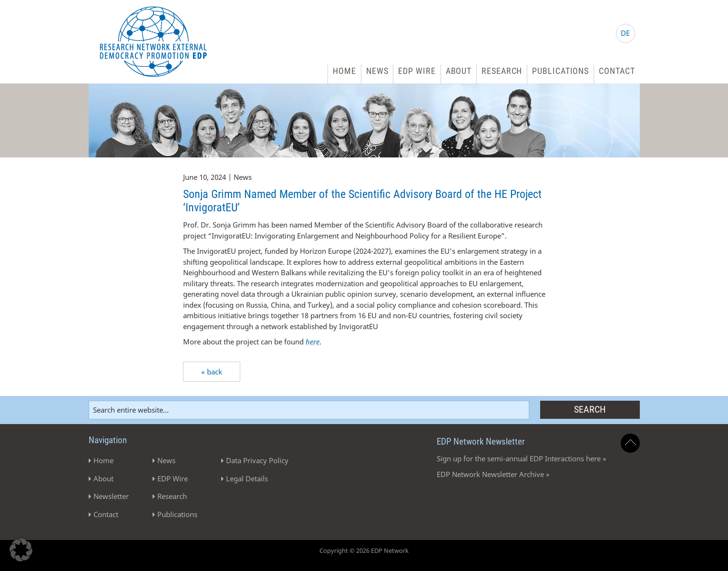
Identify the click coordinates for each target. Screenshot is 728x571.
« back (212, 372)
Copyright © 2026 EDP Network (364, 550)
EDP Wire (417, 71)
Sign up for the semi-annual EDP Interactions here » (522, 458)
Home (344, 71)
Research (502, 71)
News (377, 71)
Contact (617, 71)
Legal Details (247, 478)
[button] (21, 550)
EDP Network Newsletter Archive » (493, 474)
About (459, 71)
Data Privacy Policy (257, 460)
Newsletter (111, 496)
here (313, 342)
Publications (560, 71)
